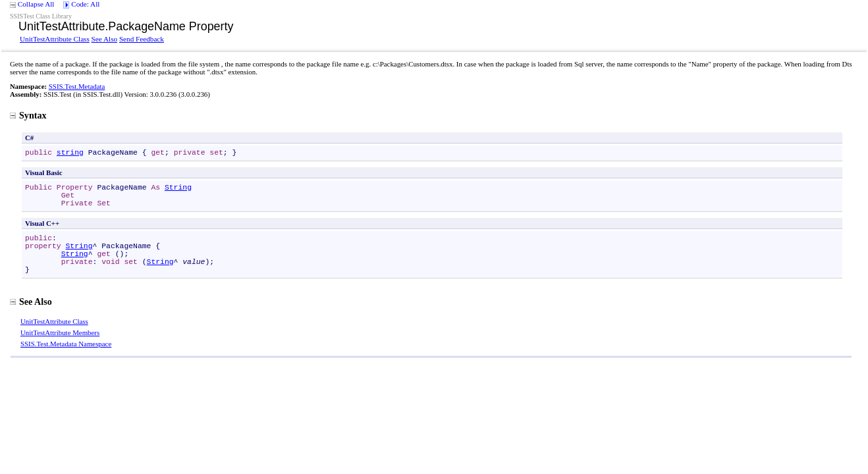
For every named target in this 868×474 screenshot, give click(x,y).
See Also (104, 39)
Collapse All (36, 4)
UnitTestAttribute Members (60, 332)
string (70, 153)
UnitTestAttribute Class (55, 39)
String (178, 188)
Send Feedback (142, 39)
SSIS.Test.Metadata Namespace (66, 344)
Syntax (28, 115)
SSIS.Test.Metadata (77, 86)
